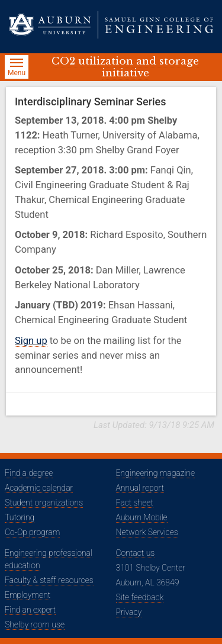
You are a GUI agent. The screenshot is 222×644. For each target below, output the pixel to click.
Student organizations (44, 503)
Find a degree (29, 473)
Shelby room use (35, 624)
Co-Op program (32, 532)
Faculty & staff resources (49, 580)
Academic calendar (39, 488)
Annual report (140, 488)
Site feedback (140, 597)
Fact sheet (135, 503)
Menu (18, 68)
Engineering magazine (156, 473)
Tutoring (20, 517)
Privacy (129, 612)
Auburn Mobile (142, 517)
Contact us (136, 553)
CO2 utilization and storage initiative (125, 67)
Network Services (147, 532)
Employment (28, 595)
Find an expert (30, 610)
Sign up (31, 341)
